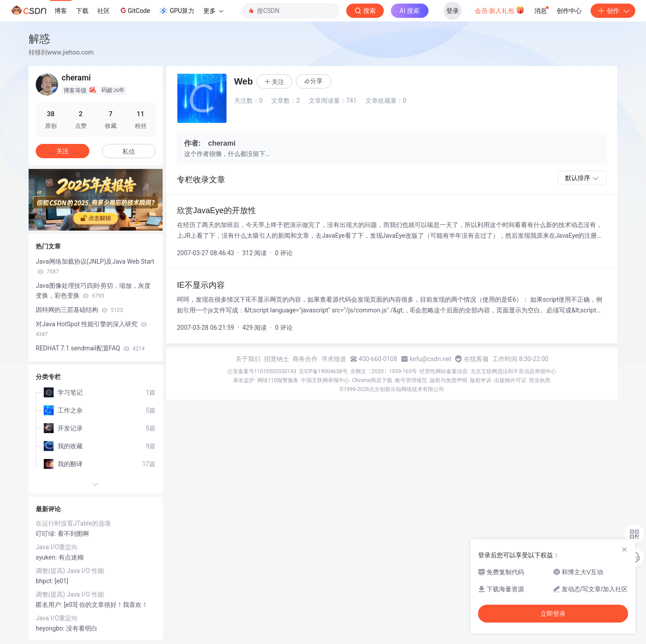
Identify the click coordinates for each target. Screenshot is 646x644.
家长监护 (244, 380)
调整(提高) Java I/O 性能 (70, 571)
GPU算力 (177, 11)
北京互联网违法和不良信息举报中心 (513, 371)
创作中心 (569, 11)
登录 (453, 11)
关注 (63, 151)
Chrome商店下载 (372, 380)
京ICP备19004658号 (323, 371)
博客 (61, 11)
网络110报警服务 (278, 380)
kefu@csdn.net (430, 359)
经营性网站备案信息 (444, 371)
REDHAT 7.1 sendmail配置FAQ (90, 348)
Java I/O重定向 (57, 547)
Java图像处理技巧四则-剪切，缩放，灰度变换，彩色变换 (93, 290)
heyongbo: (51, 628)
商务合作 (305, 359)
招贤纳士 (277, 359)
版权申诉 (481, 380)
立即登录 (553, 614)
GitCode (134, 10)
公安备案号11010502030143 (262, 371)
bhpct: (45, 581)
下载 (82, 11)
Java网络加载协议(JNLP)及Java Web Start (95, 266)
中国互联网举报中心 (325, 380)
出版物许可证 (510, 380)
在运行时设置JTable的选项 (73, 523)
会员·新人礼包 (500, 10)
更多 (213, 11)
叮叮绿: (47, 534)
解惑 (39, 39)
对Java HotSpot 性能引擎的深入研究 (91, 329)
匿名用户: (50, 605)
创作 (613, 11)
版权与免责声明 (449, 380)
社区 (104, 11)
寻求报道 (334, 359)
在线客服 (476, 359)
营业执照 (540, 380)
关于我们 (248, 359)
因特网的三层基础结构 (79, 310)
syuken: (47, 557)
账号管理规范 (411, 380)
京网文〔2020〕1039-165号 (384, 371)
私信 (129, 152)
